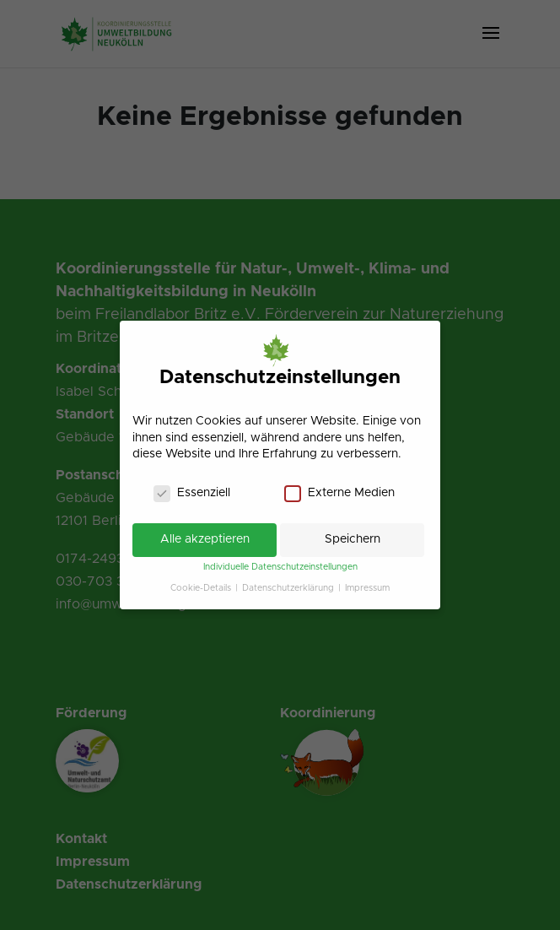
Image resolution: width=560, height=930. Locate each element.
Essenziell (192, 493)
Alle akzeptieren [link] (205, 539)
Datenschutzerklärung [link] (289, 588)
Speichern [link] (353, 539)
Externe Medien (339, 493)
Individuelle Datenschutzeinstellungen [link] (280, 567)
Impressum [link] (367, 588)
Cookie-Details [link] (202, 588)
